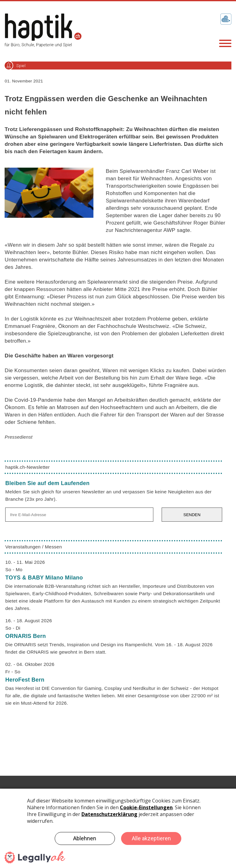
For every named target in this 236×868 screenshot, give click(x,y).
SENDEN (192, 515)
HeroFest (25, 680)
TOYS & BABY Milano (44, 578)
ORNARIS (26, 636)
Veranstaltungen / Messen (33, 547)
